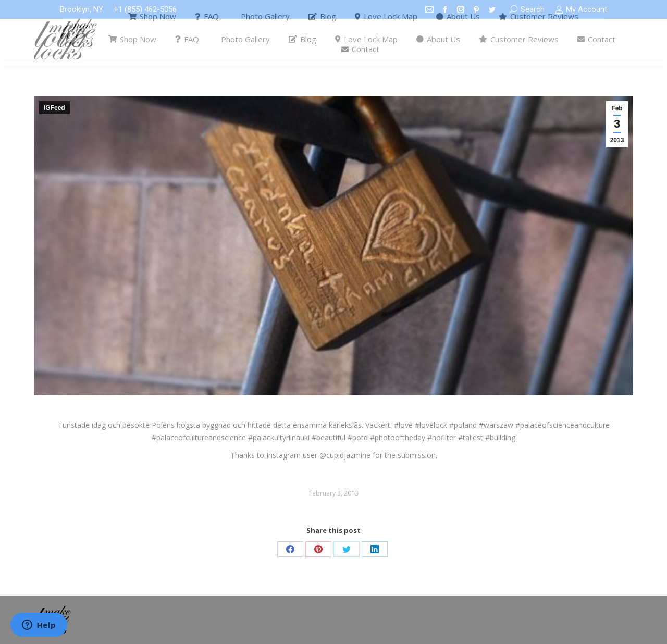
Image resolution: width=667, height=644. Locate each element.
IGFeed (54, 108)
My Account (581, 10)
